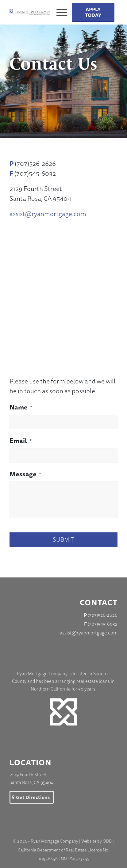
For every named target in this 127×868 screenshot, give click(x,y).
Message (25, 474)
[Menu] (60, 12)
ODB (107, 841)
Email (21, 441)
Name (21, 407)
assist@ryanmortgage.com (48, 214)
